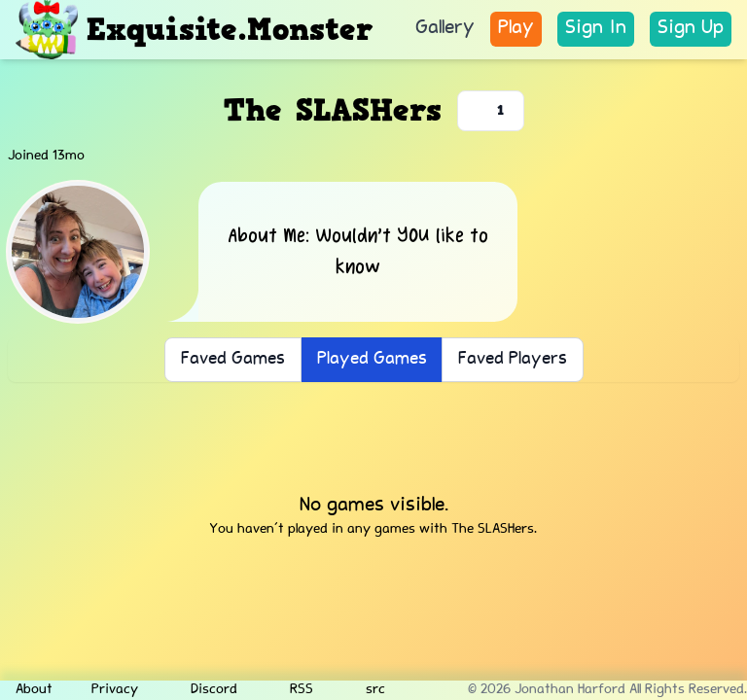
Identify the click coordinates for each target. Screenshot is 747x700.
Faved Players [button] (513, 360)
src (369, 690)
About (34, 690)
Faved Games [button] (233, 360)
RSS (295, 690)
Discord (207, 690)
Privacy (115, 690)
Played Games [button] (372, 360)
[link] (596, 29)
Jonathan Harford (570, 690)
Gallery (445, 29)
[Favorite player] (491, 111)
